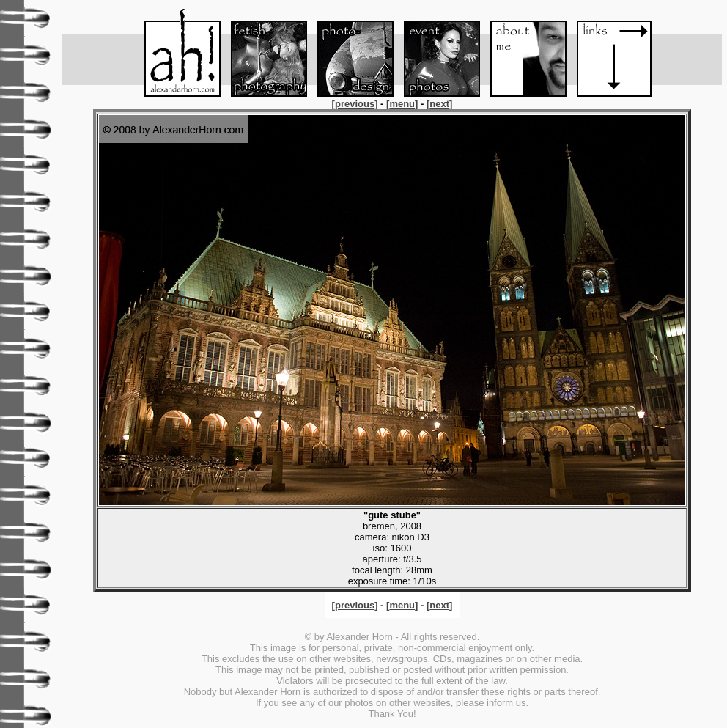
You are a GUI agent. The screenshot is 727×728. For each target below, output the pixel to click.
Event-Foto (435, 53)
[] (356, 104)
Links (608, 53)
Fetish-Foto (262, 53)
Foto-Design (349, 53)
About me (522, 53)
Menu (176, 53)
